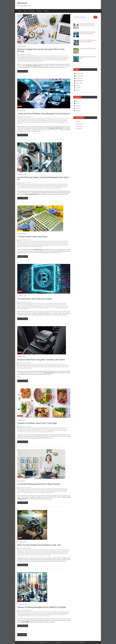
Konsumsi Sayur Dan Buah (47, 429)
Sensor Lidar (58, 121)
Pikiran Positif (36, 491)
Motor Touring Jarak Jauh (27, 552)
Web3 (27, 309)
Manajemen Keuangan (27, 57)
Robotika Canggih (60, 187)
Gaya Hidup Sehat (34, 428)
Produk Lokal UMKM (56, 613)
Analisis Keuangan (22, 56)
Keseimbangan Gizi (38, 429)
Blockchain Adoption (31, 303)
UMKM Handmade (50, 615)
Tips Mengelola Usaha (27, 245)
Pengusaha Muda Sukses (37, 244)
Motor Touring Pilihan (25, 554)
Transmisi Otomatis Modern (59, 122)
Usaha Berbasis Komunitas (37, 245)
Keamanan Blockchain (35, 307)
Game (25, 11)
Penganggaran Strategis (58, 57)
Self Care (48, 491)
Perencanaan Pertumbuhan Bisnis (34, 60)
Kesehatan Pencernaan (22, 429)
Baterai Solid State (43, 118)
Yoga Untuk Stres (50, 493)
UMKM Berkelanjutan (27, 615)
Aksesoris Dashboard (23, 364)
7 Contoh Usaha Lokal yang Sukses (32, 237)
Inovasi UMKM (58, 612)
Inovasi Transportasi (50, 120)
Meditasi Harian (44, 490)
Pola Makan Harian (35, 432)
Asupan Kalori (21, 428)
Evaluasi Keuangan (45, 56)
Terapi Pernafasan (25, 493)
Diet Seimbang (27, 428)
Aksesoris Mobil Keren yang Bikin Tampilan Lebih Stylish (41, 360)
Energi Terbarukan (61, 184)
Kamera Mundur (20, 367)
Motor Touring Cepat (42, 550)
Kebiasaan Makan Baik (55, 428)
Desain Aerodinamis (23, 120)
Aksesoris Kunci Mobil (49, 364)
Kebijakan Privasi (80, 124)
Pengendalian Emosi (29, 491)
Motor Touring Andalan (33, 550)
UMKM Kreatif (64, 615)
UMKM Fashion (35, 615)
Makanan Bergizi (56, 429)
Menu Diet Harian (36, 431)
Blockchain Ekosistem (40, 303)
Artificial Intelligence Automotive (25, 118)
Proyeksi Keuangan (56, 60)
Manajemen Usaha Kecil (51, 243)
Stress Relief (62, 491)
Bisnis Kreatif (32, 612)
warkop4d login (53, 497)
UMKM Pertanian (33, 616)
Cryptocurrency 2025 (56, 306)
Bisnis (20, 11)
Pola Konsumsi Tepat (27, 432)
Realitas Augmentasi (37, 187)
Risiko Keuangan (63, 60)
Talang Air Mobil (23, 368)
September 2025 (80, 81)
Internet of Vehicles (58, 120)
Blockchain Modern (39, 184)
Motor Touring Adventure (23, 550)
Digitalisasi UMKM (45, 612)
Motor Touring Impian (62, 551)
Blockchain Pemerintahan (44, 305)
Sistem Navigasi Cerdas (22, 122)
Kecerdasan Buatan (49, 185)
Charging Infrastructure (59, 118)
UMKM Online (26, 616)
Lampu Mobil (32, 367)
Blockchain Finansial (57, 303)
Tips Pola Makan (50, 432)
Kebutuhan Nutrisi (64, 428)
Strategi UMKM (63, 613)
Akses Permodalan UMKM (24, 612)
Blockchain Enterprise (49, 303)
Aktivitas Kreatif (22, 489)
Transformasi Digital (56, 188)
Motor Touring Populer (34, 554)
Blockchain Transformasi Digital (45, 306)
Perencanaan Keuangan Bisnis (57, 59)
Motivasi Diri (65, 490)
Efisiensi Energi (30, 120)
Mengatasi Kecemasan (52, 490)
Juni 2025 (78, 88)
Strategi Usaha (63, 244)
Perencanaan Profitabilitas (46, 60)
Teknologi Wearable (48, 188)
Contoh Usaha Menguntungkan (50, 241)
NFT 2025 (51, 307)
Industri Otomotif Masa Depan (40, 120)
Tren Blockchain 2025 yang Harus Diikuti (35, 299)
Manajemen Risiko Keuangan (37, 57)
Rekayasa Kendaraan (51, 121)
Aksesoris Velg (23, 366)
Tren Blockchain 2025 (22, 309)
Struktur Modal (40, 61)
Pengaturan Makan (55, 431)
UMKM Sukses (40, 616)
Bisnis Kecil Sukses (23, 241)
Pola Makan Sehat (43, 432)
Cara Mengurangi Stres (30, 489)
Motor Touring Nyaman (54, 552)
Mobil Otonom (37, 121)
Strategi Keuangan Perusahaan (30, 61)
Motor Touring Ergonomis (63, 550)
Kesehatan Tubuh (30, 429)
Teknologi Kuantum (31, 188)
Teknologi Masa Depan (40, 188)
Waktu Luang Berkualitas (41, 493)
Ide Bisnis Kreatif (59, 241)
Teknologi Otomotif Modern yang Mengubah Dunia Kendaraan (44, 114)
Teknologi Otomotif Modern (48, 122)
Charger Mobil (41, 366)
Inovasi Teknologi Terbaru (26, 185)
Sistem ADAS (64, 121)
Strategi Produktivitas (55, 491)
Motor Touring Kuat (36, 552)
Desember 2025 (79, 73)
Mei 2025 (78, 90)
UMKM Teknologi (46, 616)
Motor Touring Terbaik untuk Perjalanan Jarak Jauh (39, 545)
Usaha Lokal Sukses (55, 245)
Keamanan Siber (42, 185)
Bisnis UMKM (38, 612)
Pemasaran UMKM (38, 613)
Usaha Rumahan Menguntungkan (28, 247)
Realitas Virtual (44, 187)
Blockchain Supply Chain (22, 306)
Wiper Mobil (29, 368)
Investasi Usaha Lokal (31, 243)
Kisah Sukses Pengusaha (41, 243)
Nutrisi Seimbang (48, 431)
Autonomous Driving (36, 118)
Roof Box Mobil (44, 367)
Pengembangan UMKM (47, 613)
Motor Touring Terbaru (38, 555)
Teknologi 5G (24, 188)
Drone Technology (47, 184)
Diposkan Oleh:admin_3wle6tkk (25, 55)
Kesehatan (32, 11)
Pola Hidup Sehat (43, 491)
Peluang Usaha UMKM (29, 613)
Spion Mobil (62, 367)
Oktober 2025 (79, 78)
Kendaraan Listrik (25, 121)
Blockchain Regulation (54, 305)
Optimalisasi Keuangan (48, 57)
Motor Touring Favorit (21, 551)
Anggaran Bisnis (30, 56)
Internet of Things (35, 185)
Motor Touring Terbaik (29, 555)
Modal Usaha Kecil (21, 613)
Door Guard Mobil (54, 366)
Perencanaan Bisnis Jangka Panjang (44, 59)
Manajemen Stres (37, 490)
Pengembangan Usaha (27, 244)
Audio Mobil (29, 366)
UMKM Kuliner (20, 616)
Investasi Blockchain (26, 307)
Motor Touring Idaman (53, 551)
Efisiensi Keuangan (37, 56)
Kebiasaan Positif (63, 489)
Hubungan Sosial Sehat (55, 489)
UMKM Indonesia (57, 615)
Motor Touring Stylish (62, 554)
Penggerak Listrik (44, 121)
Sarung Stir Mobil (51, 367)
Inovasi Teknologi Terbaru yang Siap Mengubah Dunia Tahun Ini (43, 178)
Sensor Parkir (57, 367)
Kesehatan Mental (21, 490)
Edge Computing (54, 184)
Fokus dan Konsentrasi (45, 489)
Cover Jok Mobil (47, 366)
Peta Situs (78, 122)
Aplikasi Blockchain (22, 303)
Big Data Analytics (22, 184)
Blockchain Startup (63, 305)
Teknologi (46, 11)
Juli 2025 (78, 85)
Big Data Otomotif (51, 118)
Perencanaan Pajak (24, 60)
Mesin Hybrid (31, 121)
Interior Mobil (67, 366)
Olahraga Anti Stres (21, 491)
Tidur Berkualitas (32, 493)
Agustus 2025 (79, 83)
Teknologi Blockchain (64, 307)
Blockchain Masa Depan (34, 305)
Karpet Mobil (27, 367)
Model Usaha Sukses (60, 243)
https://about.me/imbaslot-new (52, 130)
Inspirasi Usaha (23, 243)
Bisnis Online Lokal (31, 241)
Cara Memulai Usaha (39, 241)
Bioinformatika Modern (31, 184)
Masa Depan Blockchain (44, 307)
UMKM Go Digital (42, 615)
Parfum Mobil (38, 367)
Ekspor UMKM (52, 612)
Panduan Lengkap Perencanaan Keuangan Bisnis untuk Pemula (41, 50)
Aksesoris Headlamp (32, 364)
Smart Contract (57, 307)
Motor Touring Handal (30, 551)
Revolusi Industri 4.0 (52, 187)
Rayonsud (22, 3)
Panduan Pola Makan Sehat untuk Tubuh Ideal (37, 423)
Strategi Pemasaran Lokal (55, 244)
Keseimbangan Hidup (29, 490)
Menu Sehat (42, 431)
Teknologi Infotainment (38, 122)
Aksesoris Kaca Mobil (40, 364)
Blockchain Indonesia (25, 305)
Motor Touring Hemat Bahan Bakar (42, 551)
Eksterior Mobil (61, 366)
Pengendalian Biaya (23, 59)
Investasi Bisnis (53, 56)
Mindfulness (59, 490)
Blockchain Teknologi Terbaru (33, 306)
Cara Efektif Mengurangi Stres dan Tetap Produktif (39, 484)
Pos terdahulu (22, 635)
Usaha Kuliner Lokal (47, 245)
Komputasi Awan (57, 185)
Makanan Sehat (23, 431)
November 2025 (79, 76)
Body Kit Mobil (35, 366)
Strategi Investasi (21, 61)
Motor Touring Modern (45, 552)
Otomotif (39, 11)
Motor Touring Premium (43, 554)
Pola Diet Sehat (62, 431)
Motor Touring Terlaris (47, 555)
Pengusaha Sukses (46, 244)
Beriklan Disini (79, 126)
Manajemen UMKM (65, 612)
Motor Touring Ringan (53, 554)
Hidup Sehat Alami (47, 428)
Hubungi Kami (79, 129)
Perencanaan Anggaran (32, 59)
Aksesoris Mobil (58, 364)
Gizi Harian (40, 428)
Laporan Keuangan (60, 56)
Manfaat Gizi (29, 431)
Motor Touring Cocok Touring (52, 550)
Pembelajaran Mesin (28, 187)
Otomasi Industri (21, 187)
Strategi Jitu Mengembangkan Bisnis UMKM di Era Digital (42, 607)
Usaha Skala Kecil (39, 247)
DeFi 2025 (63, 306)
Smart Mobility (30, 122)
